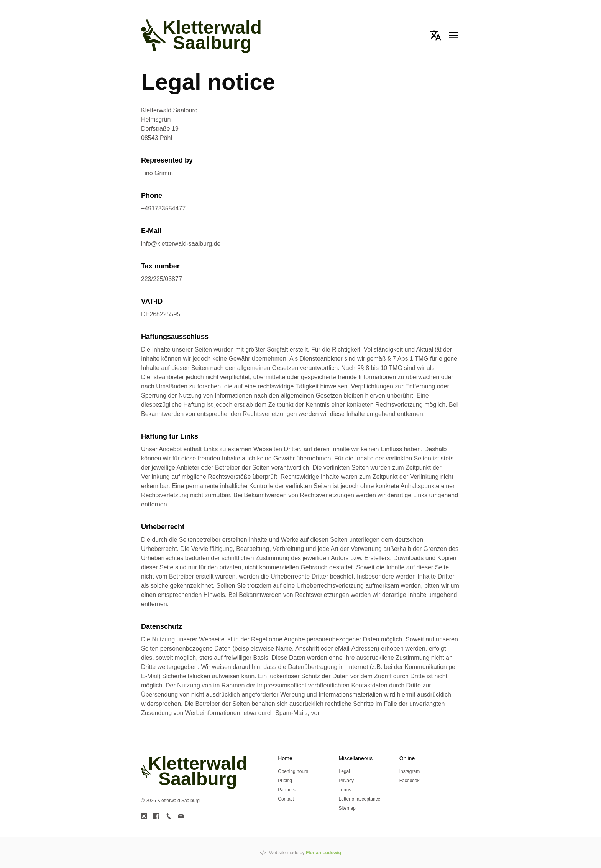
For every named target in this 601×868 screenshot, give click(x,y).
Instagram (410, 771)
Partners (287, 790)
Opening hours (293, 771)
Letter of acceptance (360, 799)
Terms (345, 790)
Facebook (410, 781)
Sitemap (347, 808)
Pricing (285, 781)
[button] (435, 35)
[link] (144, 816)
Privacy (346, 781)
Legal (344, 771)
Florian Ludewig (323, 853)
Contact (286, 799)
